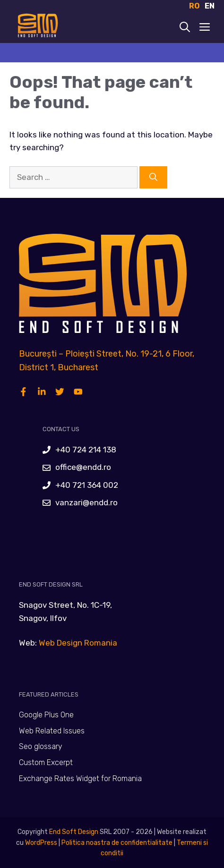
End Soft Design (74, 832)
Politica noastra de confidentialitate (116, 843)
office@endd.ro (83, 467)
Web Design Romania (78, 643)
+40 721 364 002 (87, 485)
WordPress (41, 843)
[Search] (153, 178)
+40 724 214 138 (86, 450)
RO (194, 6)
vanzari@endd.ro (86, 502)
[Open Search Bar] (185, 28)
